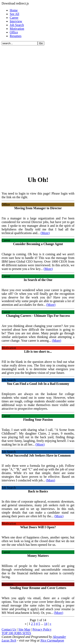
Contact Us (9, 629)
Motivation (17, 29)
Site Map (24, 629)
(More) (45, 233)
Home (14, 10)
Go (41, 43)
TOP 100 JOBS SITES (16, 633)
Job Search (17, 25)
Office (14, 32)
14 (46, 624)
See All (14, 14)
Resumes (16, 36)
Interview (16, 21)
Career (14, 18)
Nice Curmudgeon (52, 640)
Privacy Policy (42, 629)
